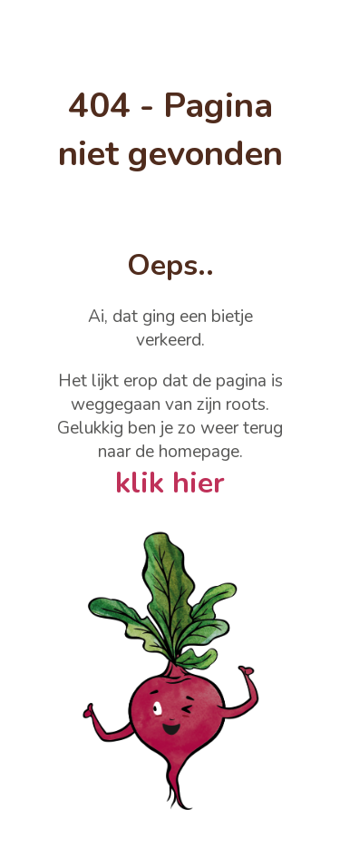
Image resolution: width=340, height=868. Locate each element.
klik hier (170, 483)
